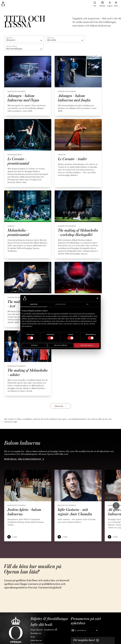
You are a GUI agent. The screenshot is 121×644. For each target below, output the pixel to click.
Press (33, 637)
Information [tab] (60, 304)
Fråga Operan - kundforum (42, 630)
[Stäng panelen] (97, 298)
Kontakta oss (36, 633)
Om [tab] (87, 304)
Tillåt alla (87, 345)
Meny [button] (116, 4)
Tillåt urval (61, 345)
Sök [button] (95, 4)
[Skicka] (97, 630)
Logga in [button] (110, 4)
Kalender (102, 4)
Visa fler (60, 406)
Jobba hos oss (36, 640)
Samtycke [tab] (34, 304)
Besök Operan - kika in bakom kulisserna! (24, 459)
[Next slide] (116, 506)
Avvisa (34, 345)
